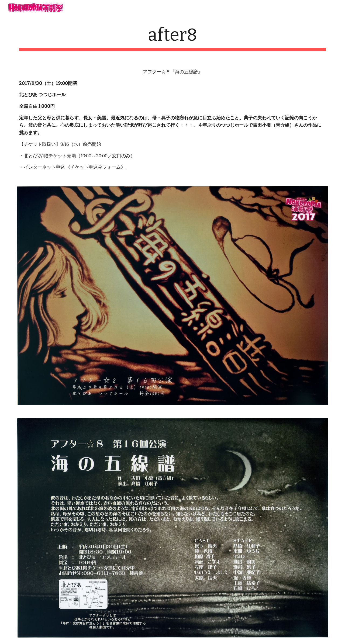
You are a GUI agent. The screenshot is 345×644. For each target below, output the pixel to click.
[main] (172, 38)
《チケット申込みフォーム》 (96, 167)
